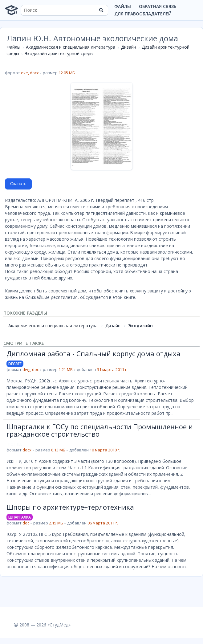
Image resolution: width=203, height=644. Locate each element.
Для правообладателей (143, 14)
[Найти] (101, 10)
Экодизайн (140, 326)
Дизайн (129, 47)
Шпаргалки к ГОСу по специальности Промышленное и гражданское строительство (100, 430)
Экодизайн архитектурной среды (59, 53)
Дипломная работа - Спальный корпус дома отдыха (93, 353)
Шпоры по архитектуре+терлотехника (70, 507)
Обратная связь (158, 6)
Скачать (18, 184)
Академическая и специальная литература (71, 47)
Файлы (123, 6)
